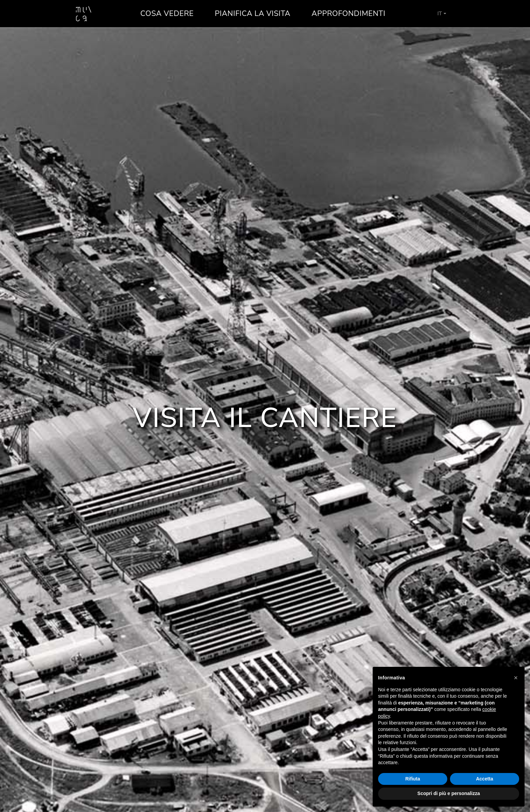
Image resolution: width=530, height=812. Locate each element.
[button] (516, 678)
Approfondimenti (349, 14)
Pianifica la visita (253, 14)
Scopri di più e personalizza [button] (449, 793)
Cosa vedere (167, 14)
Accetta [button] (485, 779)
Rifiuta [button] (413, 779)
